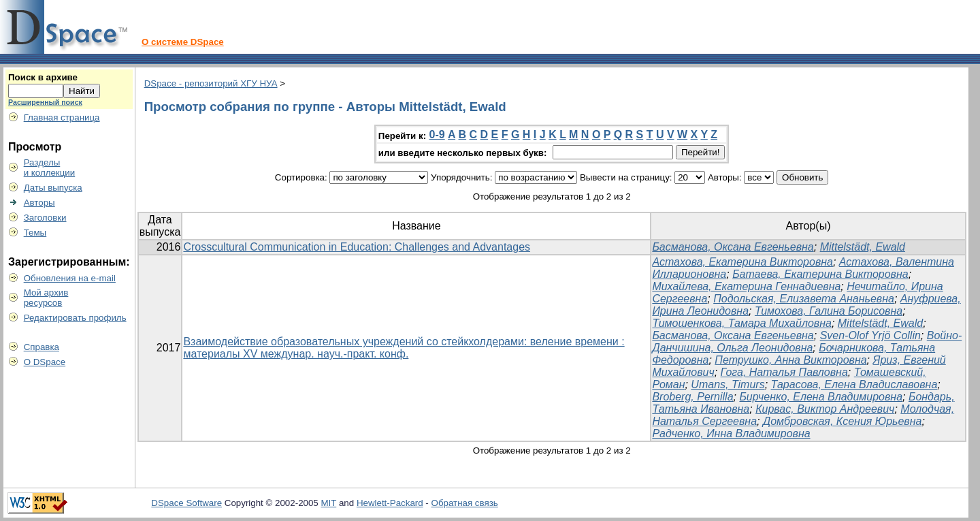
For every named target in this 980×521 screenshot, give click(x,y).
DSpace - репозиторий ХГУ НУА (211, 83)
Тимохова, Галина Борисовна (829, 311)
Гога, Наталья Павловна (784, 372)
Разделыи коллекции (50, 168)
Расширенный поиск (45, 102)
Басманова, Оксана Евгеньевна (733, 247)
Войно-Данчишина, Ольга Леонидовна (807, 342)
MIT (329, 503)
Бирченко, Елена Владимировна (821, 397)
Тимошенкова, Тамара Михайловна (741, 323)
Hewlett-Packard (390, 503)
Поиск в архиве (43, 77)
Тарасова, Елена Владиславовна (854, 384)
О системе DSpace (183, 42)
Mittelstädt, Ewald (863, 247)
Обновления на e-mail (70, 278)
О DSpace (45, 362)
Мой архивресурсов (46, 298)
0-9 (437, 135)
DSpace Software (186, 503)
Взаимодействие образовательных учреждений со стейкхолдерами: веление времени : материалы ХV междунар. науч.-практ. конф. (404, 348)
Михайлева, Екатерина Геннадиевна (746, 286)
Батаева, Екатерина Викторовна (820, 274)
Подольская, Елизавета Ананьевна (804, 299)
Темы (35, 233)
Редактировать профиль (75, 318)
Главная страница (62, 117)
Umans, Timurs (728, 384)
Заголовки (45, 218)
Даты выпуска (53, 188)
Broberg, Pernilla (692, 397)
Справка (42, 347)
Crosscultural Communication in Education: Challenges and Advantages (357, 247)
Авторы (39, 203)
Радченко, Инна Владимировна (731, 433)
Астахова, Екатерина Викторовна (742, 262)
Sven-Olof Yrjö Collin (870, 335)
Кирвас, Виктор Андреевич (825, 409)
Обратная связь (465, 503)
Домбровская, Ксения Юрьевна (842, 421)
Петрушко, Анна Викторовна (790, 360)
